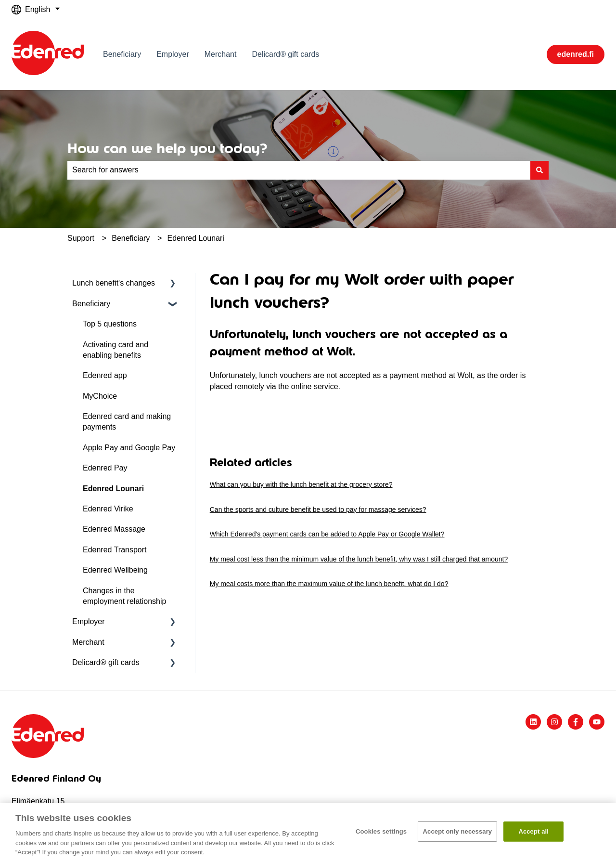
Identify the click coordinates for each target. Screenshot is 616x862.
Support (81, 238)
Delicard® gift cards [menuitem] (106, 662)
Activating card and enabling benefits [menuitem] (115, 350)
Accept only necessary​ (458, 831)
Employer (173, 54)
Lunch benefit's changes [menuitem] (114, 283)
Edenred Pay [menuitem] (105, 468)
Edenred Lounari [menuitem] (113, 489)
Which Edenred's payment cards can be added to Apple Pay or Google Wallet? (327, 534)
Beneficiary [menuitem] (91, 304)
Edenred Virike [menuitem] (108, 509)
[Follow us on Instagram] (554, 722)
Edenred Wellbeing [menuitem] (115, 570)
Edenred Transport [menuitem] (115, 550)
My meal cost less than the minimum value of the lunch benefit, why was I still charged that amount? (359, 559)
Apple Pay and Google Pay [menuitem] (129, 448)
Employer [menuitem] (89, 621)
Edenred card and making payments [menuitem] (127, 422)
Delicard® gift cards (285, 54)
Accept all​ (533, 831)
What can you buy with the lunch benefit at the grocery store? (301, 484)
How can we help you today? (167, 148)
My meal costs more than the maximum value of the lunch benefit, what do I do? (329, 584)
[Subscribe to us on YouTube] (597, 722)
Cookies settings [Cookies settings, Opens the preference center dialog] (381, 831)
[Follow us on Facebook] (576, 722)
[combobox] (299, 170)
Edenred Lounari (196, 238)
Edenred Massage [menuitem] (114, 529)
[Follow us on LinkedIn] (533, 722)
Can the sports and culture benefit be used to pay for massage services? (318, 509)
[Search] (539, 170)
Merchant (221, 54)
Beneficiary (122, 54)
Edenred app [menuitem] (105, 375)
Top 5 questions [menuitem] (110, 324)
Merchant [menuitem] (88, 642)
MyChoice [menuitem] (100, 396)
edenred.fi (576, 54)
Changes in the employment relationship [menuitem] (124, 596)
